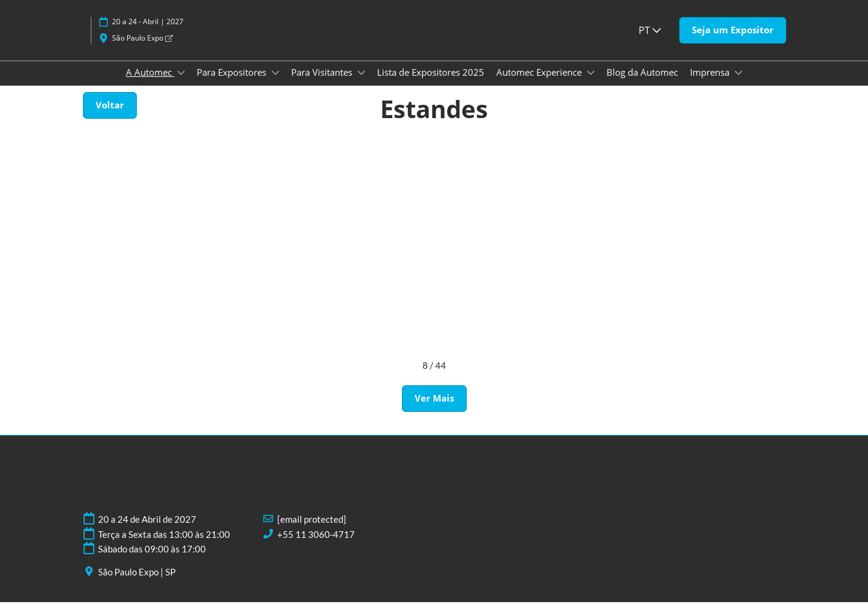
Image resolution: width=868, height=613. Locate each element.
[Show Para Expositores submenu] (275, 84)
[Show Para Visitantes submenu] (361, 84)
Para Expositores (233, 84)
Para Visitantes (323, 84)
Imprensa (711, 84)
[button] (733, 42)
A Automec (150, 84)
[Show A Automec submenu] (181, 84)
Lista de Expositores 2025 (431, 84)
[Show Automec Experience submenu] (591, 84)
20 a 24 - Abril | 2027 (148, 33)
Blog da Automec (642, 84)
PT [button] (650, 42)
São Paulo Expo (142, 49)
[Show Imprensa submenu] (738, 84)
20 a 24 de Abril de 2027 (147, 530)
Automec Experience (540, 84)
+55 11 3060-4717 (316, 545)
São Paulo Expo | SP (137, 583)
